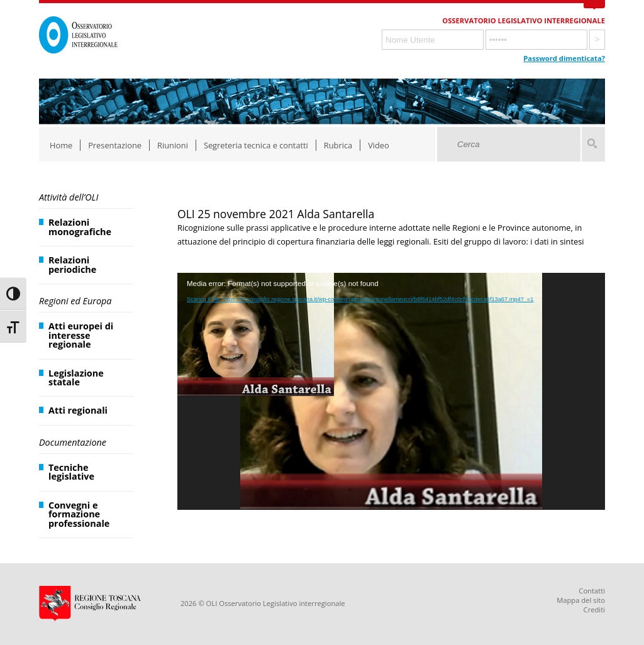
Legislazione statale (76, 378)
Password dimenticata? (564, 58)
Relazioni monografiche (80, 227)
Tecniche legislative (71, 472)
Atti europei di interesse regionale (81, 335)
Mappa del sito (581, 600)
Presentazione (115, 145)
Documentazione (73, 442)
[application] (391, 392)
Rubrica (338, 145)
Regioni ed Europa (75, 301)
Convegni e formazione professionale (79, 514)
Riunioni (173, 145)
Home (61, 145)
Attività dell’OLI (69, 197)
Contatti (592, 591)
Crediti (594, 609)
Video (379, 145)
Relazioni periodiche (72, 264)
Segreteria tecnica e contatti (256, 145)
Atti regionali (78, 410)
